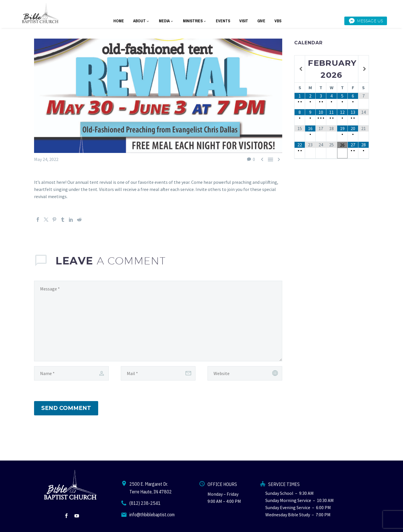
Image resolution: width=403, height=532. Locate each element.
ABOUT (141, 21)
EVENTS (223, 21)
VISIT (244, 21)
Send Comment (66, 408)
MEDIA (166, 21)
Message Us (366, 21)
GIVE (261, 21)
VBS (278, 21)
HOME (119, 21)
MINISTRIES (195, 21)
